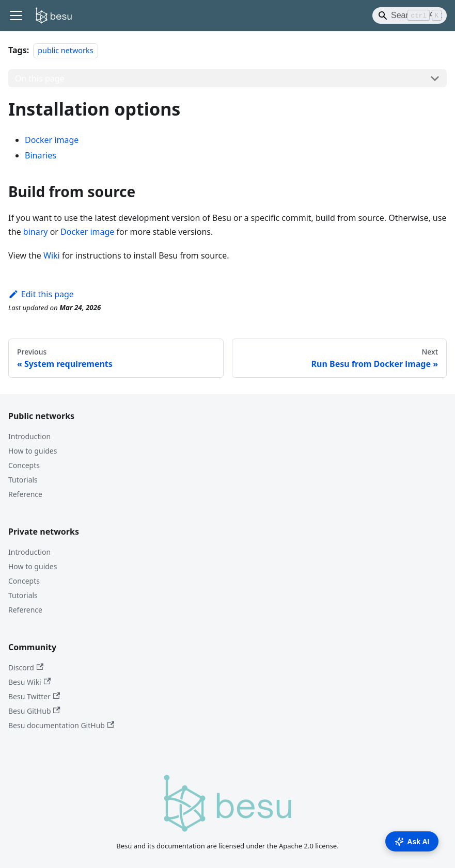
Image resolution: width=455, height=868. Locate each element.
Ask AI (412, 842)
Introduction (29, 436)
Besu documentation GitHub (61, 725)
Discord (26, 668)
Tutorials (23, 480)
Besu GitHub (34, 711)
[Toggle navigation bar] (16, 15)
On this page (40, 78)
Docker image (52, 140)
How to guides (33, 451)
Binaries (41, 155)
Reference (25, 494)
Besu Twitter (34, 696)
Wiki (52, 255)
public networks (65, 50)
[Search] (410, 15)
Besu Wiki (29, 682)
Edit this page (41, 294)
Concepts (24, 465)
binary (36, 232)
